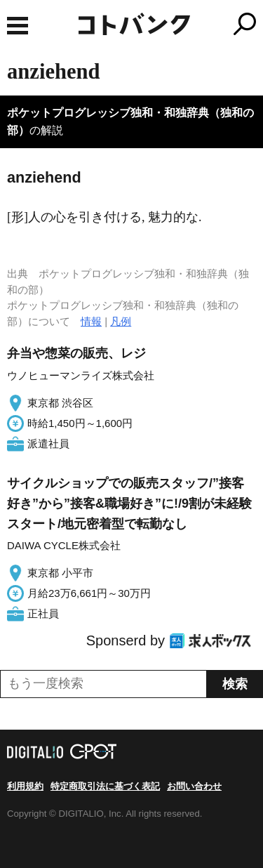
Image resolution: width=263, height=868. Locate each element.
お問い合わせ (194, 786)
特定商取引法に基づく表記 (105, 786)
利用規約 (25, 786)
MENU (18, 26)
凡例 (121, 321)
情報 (91, 321)
